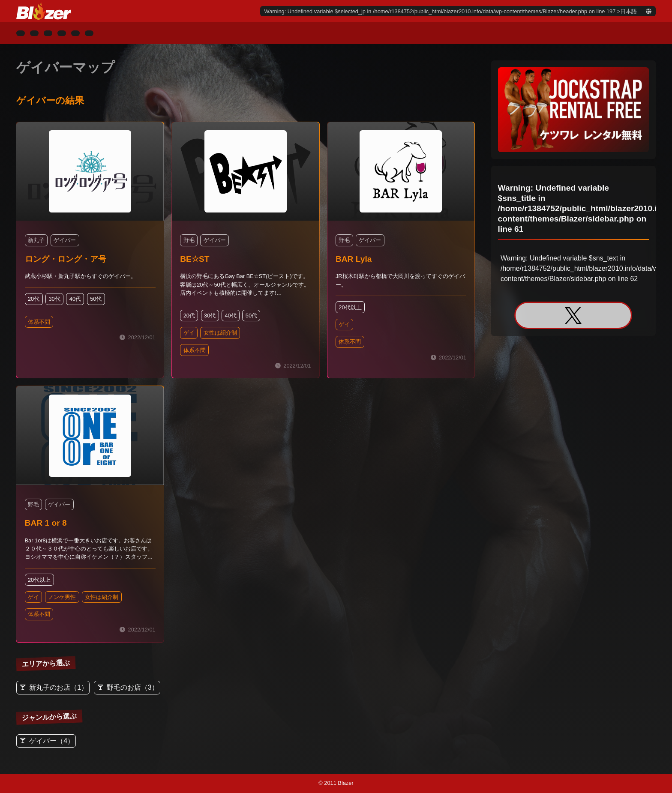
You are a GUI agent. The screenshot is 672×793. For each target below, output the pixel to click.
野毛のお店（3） (133, 687)
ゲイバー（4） (52, 741)
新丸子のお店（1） (58, 687)
